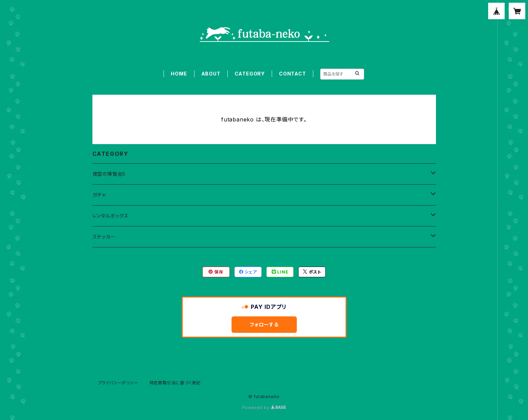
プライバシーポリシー (118, 383)
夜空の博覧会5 (109, 174)
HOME (179, 74)
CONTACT (293, 74)
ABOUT (211, 74)
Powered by (264, 407)
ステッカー (104, 237)
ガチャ (99, 195)
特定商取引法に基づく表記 (175, 383)
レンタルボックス (110, 216)
